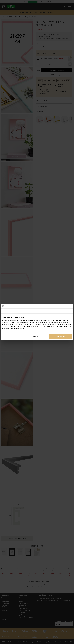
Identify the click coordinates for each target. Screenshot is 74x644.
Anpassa (37, 336)
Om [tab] (61, 311)
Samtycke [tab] (13, 311)
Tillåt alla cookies (60, 336)
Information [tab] (37, 311)
